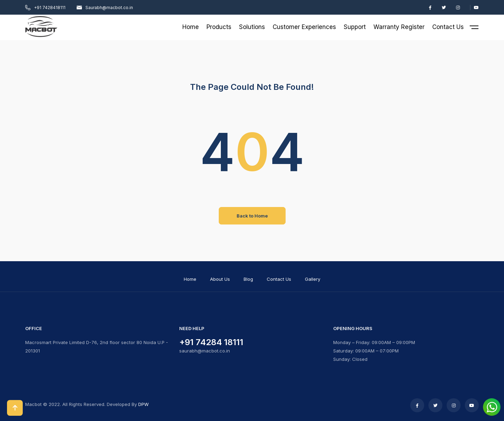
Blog (248, 279)
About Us (220, 279)
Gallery (313, 279)
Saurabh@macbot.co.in (105, 8)
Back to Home (252, 216)
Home (190, 279)
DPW (143, 404)
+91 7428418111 (45, 8)
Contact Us (279, 279)
